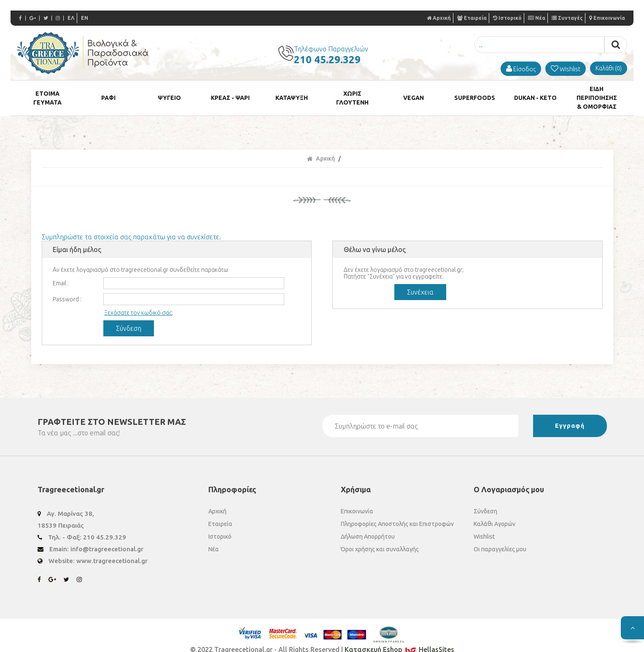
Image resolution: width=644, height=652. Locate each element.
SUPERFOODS (475, 91)
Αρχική (439, 18)
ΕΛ (71, 18)
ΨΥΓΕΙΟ (170, 91)
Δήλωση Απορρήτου (368, 524)
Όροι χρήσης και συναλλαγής (380, 537)
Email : (61, 271)
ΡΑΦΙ (109, 91)
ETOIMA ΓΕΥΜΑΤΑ (47, 91)
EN (85, 18)
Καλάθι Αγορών (494, 511)
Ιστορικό (507, 18)
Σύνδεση (485, 499)
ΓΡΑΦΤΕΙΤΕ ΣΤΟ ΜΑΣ (112, 409)
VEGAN (414, 91)
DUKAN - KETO (535, 91)
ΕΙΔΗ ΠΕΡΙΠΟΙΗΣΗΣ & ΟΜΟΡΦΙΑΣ (597, 91)
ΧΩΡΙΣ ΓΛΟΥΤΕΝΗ (353, 91)
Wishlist (484, 524)
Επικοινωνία (607, 18)
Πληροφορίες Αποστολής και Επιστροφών (397, 511)
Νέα (537, 18)
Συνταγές (567, 18)
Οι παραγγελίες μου (500, 537)
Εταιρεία (472, 18)
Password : (67, 287)
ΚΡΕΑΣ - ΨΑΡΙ (230, 91)
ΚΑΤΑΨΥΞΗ (292, 91)
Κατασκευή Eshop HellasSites (399, 637)
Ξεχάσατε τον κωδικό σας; (139, 300)
